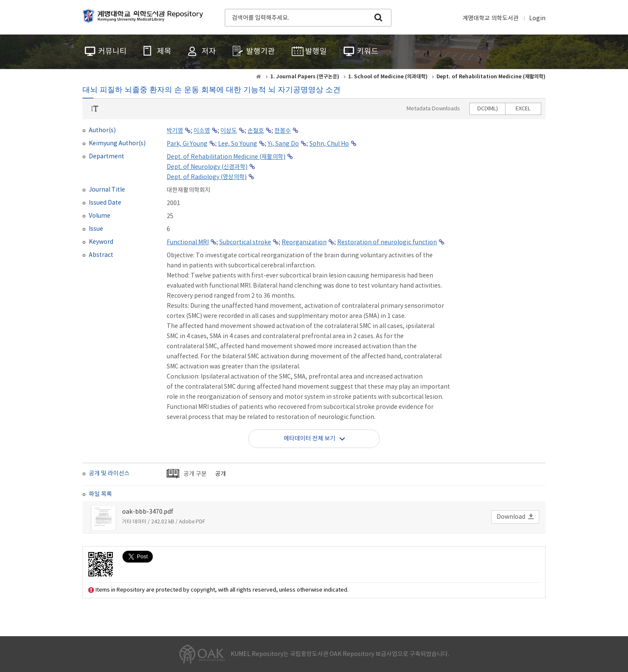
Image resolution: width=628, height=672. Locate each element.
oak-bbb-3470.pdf (148, 512)
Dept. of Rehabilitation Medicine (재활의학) (226, 157)
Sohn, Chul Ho (329, 144)
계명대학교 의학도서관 (491, 19)
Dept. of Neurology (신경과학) (207, 167)
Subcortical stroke (245, 243)
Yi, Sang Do (283, 144)
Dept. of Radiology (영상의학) (207, 177)
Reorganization (304, 243)
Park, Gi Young (187, 144)
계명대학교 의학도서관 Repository (145, 17)
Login (537, 19)
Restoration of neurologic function (387, 243)
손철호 (256, 131)
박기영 (175, 131)
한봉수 (283, 131)
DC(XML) (488, 109)
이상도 (229, 131)
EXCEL (523, 109)
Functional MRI (188, 243)
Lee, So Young (238, 144)
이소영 (202, 131)
